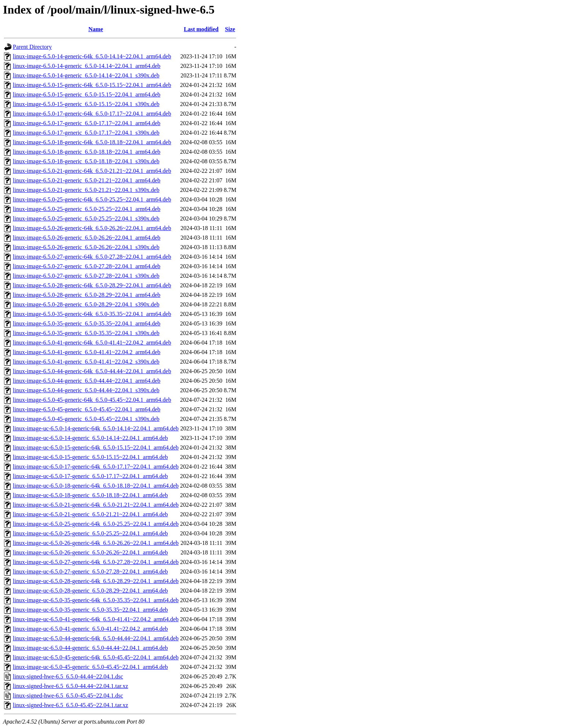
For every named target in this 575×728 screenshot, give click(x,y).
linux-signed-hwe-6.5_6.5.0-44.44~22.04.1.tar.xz (70, 686)
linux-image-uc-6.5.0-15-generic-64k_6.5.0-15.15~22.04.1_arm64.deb (96, 447)
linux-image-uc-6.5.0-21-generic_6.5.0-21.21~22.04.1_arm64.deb (90, 514)
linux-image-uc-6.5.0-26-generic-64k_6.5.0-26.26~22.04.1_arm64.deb (96, 543)
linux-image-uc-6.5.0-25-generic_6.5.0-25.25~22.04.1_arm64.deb (90, 533)
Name (96, 29)
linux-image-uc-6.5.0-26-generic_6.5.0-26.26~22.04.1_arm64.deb (90, 552)
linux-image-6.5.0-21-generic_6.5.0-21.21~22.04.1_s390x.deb (86, 190)
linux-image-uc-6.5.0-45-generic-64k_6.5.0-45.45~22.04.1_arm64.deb (96, 657)
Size (230, 29)
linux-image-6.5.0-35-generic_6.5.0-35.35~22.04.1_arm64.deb (87, 323)
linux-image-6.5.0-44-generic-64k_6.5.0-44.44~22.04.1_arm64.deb (92, 371)
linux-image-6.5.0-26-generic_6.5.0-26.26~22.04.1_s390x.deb (86, 247)
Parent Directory (32, 47)
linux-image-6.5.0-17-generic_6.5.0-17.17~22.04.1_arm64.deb (87, 123)
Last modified (201, 29)
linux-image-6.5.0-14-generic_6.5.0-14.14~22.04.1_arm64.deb (87, 66)
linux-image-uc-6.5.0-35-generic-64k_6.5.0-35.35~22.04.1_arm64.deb (96, 600)
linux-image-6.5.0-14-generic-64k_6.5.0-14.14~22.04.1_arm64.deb (92, 56)
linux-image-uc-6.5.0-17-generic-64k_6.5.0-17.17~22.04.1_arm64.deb (96, 467)
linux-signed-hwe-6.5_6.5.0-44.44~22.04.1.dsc (68, 676)
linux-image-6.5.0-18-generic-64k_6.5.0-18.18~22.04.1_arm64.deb (92, 142)
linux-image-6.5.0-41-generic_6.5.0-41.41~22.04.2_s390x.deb (86, 362)
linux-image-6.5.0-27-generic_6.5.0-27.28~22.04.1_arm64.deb (87, 266)
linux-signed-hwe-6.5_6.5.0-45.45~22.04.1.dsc (68, 696)
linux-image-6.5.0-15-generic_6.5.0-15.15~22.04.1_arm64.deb (87, 94)
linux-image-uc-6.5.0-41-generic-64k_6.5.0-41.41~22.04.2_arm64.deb (96, 619)
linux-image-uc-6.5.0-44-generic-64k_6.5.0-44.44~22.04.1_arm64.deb (96, 638)
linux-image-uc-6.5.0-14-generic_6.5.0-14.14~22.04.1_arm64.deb (90, 438)
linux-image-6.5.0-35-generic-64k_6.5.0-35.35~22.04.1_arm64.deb (92, 314)
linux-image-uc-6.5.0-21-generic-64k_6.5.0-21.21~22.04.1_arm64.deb (96, 505)
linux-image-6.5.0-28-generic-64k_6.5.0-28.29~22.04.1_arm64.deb (92, 285)
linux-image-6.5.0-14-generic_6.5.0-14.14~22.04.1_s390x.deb (86, 75)
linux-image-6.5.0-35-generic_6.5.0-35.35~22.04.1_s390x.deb (86, 333)
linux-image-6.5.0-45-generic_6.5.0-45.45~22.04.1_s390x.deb (86, 419)
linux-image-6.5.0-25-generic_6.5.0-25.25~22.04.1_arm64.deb (87, 209)
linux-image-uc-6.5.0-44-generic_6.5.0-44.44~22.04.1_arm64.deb (90, 648)
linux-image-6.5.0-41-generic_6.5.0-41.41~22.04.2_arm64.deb (87, 352)
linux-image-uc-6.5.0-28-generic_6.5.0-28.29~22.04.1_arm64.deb (90, 591)
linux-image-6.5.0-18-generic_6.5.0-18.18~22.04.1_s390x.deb (86, 161)
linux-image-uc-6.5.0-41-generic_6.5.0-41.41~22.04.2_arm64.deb (90, 629)
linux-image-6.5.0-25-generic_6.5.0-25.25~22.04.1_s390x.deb (86, 219)
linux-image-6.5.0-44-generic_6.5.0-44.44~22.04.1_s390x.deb (86, 390)
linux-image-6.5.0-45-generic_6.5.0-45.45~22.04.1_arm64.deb (87, 409)
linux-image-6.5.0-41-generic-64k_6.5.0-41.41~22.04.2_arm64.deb (92, 343)
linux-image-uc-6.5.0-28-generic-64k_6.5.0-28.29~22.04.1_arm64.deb (96, 581)
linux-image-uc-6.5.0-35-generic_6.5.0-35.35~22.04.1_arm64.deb (90, 610)
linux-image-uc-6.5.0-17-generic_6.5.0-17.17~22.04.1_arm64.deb (90, 476)
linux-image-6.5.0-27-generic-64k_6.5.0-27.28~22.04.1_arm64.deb (92, 257)
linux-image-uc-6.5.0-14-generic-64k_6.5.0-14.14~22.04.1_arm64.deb (96, 428)
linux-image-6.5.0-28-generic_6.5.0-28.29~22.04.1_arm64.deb (87, 295)
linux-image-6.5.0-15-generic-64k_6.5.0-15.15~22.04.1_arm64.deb (92, 85)
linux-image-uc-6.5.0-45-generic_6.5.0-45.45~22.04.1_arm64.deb (90, 667)
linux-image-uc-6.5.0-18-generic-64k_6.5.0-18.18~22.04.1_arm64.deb (96, 486)
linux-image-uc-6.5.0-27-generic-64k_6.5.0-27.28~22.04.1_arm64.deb (96, 562)
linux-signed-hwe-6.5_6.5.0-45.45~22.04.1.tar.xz (70, 705)
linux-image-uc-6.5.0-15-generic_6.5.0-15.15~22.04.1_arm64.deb (90, 457)
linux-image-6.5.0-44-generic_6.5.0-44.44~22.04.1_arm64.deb (87, 381)
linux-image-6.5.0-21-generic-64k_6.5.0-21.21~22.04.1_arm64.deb (92, 171)
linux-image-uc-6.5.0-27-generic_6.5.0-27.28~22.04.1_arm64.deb (90, 572)
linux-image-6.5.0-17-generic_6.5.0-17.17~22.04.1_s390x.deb (86, 133)
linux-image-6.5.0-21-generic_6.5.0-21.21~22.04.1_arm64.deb (87, 180)
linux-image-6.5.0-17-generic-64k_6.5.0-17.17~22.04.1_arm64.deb (92, 114)
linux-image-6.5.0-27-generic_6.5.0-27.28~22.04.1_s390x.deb (86, 276)
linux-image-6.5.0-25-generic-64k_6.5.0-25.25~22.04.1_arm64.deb (92, 199)
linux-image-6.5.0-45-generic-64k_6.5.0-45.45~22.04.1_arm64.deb (92, 400)
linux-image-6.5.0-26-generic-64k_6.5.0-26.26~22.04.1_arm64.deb (92, 228)
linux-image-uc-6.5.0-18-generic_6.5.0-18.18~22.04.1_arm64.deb (90, 495)
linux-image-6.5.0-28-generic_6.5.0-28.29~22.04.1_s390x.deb (86, 304)
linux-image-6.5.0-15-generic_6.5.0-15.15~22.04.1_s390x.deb (86, 104)
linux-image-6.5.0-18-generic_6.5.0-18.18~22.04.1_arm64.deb (87, 152)
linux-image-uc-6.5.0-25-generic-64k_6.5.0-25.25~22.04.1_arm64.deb (96, 524)
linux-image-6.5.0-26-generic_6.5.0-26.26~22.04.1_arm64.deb (87, 238)
